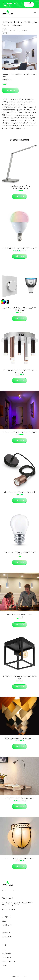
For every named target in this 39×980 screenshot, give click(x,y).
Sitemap (5, 965)
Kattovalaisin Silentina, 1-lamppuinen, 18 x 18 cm (19, 678)
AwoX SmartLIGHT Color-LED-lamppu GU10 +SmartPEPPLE (20, 309)
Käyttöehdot (6, 957)
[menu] (35, 13)
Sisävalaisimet (7, 925)
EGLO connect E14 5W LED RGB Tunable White (19, 248)
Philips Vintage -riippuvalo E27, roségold (19, 492)
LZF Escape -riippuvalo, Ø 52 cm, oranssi (19, 738)
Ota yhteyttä (6, 954)
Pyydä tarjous (29, 4)
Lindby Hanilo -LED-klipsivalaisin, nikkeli (20, 798)
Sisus (3, 929)
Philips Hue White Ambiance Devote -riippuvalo (19, 615)
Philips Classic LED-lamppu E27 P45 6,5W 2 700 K (19, 553)
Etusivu (4, 29)
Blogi (3, 950)
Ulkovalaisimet (7, 936)
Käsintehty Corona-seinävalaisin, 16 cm (20, 858)
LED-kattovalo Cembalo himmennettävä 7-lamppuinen (20, 371)
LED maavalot (31, 74)
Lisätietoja (10, 90)
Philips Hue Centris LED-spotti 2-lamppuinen (20, 432)
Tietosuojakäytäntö (9, 961)
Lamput (23, 74)
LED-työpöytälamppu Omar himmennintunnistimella (19, 187)
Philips (4, 77)
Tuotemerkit (15, 74)
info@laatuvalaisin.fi (9, 909)
